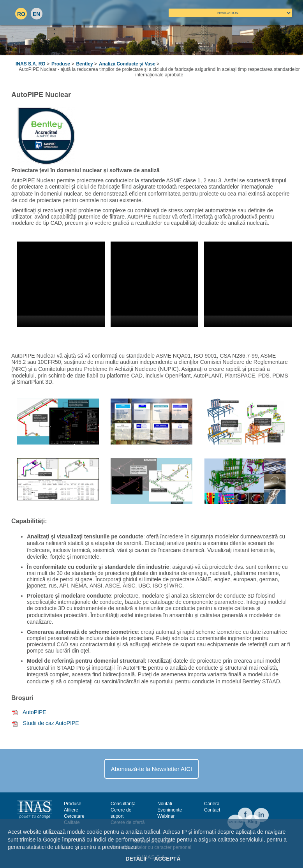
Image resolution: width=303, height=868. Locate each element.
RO (21, 14)
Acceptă (167, 859)
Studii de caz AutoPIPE (51, 723)
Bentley (84, 64)
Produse (61, 64)
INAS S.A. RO (31, 64)
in (261, 815)
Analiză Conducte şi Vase (127, 64)
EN (36, 14)
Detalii (136, 859)
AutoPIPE (34, 712)
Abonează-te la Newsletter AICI (151, 769)
